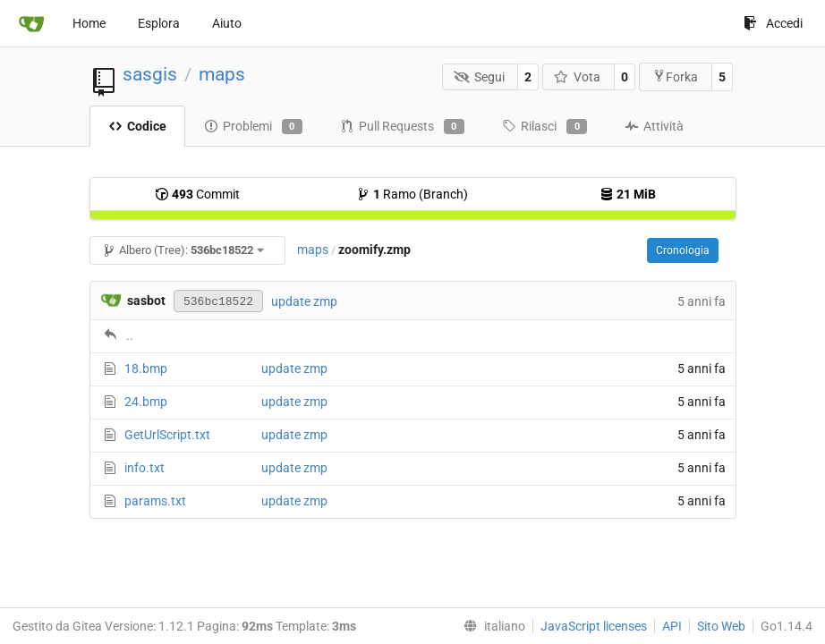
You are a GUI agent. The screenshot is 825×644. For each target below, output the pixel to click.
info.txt (145, 468)
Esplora (159, 23)
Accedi (773, 23)
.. (130, 335)
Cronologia (683, 250)
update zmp (304, 301)
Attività (654, 126)
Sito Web (721, 626)
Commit (197, 194)
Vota (578, 77)
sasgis (150, 74)
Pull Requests (402, 127)
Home (89, 23)
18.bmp (146, 369)
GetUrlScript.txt (167, 435)
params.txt (155, 501)
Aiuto (227, 23)
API (672, 626)
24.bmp (146, 402)
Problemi (253, 127)
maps (222, 74)
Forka (675, 76)
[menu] (491, 626)
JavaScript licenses (594, 626)
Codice (137, 126)
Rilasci (544, 127)
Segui (479, 77)
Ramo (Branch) (412, 194)
